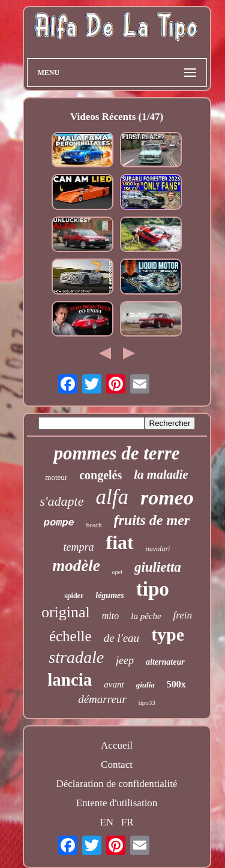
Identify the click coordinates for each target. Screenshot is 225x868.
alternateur (165, 662)
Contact (117, 765)
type (168, 634)
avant (114, 684)
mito (110, 616)
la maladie (161, 474)
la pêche (146, 616)
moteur (56, 477)
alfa (112, 497)
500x (176, 684)
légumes (109, 595)
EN (106, 822)
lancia (70, 680)
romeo (167, 498)
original (66, 612)
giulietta (158, 567)
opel (117, 572)
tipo (153, 589)
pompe (59, 523)
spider (74, 596)
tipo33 (147, 702)
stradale (76, 657)
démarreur (102, 699)
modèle (76, 566)
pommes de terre (116, 453)
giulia (145, 685)
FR (127, 822)
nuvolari (158, 549)
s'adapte (61, 501)
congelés (100, 475)
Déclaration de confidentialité (116, 784)
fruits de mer (152, 520)
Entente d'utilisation (117, 803)
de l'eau (121, 638)
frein (183, 615)
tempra (79, 547)
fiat (120, 542)
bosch (94, 525)
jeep (125, 660)
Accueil (117, 745)
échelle (70, 636)
